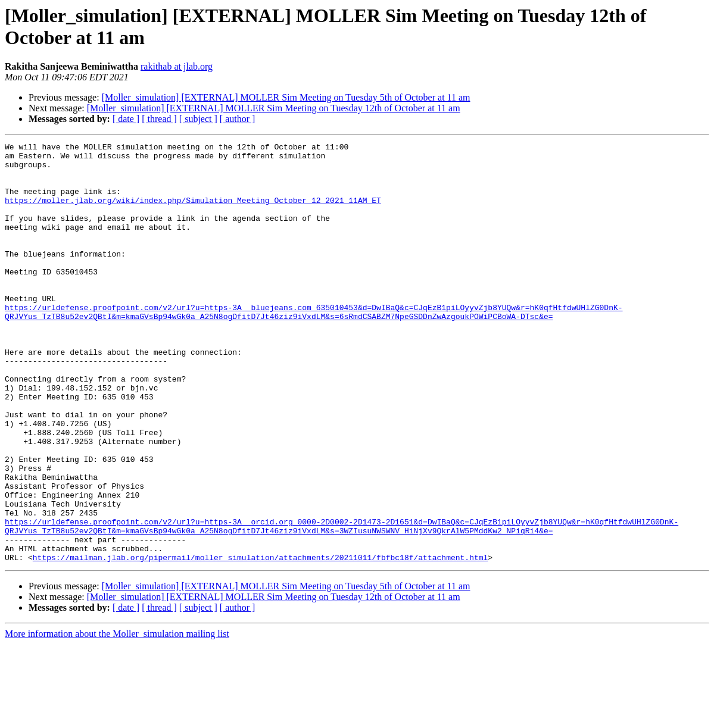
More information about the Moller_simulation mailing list (117, 718)
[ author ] (238, 119)
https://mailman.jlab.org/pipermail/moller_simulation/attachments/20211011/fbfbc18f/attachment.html (260, 641)
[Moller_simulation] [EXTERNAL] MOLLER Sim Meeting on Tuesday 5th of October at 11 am (286, 97)
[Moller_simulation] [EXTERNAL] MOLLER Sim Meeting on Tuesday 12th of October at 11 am (274, 108)
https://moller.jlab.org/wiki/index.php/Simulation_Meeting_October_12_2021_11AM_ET (193, 213)
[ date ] (126, 119)
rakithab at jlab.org (177, 66)
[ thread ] (159, 119)
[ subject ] (198, 119)
